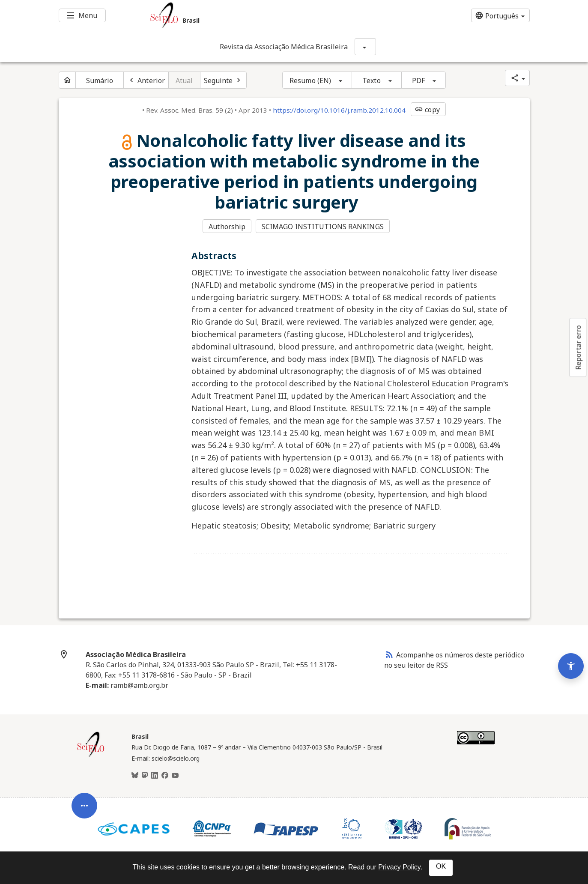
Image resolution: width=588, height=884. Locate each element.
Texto (372, 81)
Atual (184, 81)
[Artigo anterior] (146, 80)
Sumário (100, 81)
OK (441, 866)
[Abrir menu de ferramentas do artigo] (84, 812)
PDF (418, 81)
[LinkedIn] (155, 776)
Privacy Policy (399, 867)
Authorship (227, 227)
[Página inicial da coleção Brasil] (91, 756)
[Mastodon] (145, 776)
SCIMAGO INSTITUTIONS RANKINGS (323, 227)
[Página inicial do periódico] (67, 80)
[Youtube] (175, 776)
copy (427, 110)
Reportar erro (578, 347)
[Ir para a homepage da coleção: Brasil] (254, 15)
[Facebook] (165, 776)
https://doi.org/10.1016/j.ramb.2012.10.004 (339, 110)
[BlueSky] (135, 776)
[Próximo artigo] (224, 80)
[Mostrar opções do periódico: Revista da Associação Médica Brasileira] (365, 47)
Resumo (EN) (310, 81)
